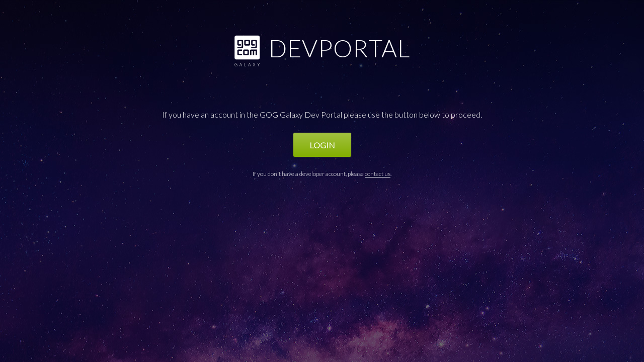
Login (322, 145)
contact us (378, 174)
